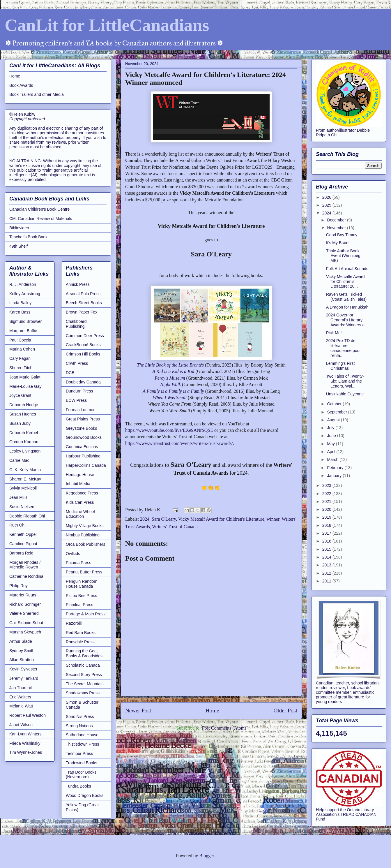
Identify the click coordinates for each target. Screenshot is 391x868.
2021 (327, 501)
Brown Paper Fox (82, 312)
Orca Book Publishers (85, 544)
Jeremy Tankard (24, 678)
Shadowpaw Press (83, 693)
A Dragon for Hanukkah (347, 307)
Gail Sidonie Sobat (26, 623)
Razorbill (74, 623)
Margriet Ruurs (23, 595)
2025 (327, 205)
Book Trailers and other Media (37, 94)
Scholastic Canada (83, 665)
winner (273, 519)
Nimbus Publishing (83, 535)
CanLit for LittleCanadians (107, 25)
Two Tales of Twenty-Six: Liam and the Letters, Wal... (345, 381)
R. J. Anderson (23, 284)
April (332, 452)
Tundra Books (78, 786)
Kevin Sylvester (23, 669)
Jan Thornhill (21, 688)
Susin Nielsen (22, 507)
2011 (327, 581)
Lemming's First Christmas (340, 366)
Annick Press (78, 284)
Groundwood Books (84, 437)
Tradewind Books (82, 763)
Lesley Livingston (25, 451)
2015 (327, 549)
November (337, 228)
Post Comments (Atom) (224, 728)
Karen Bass (20, 312)
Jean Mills (18, 497)
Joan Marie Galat (25, 377)
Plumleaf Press (79, 605)
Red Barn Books (81, 633)
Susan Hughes (23, 414)
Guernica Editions (82, 447)
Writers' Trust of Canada (175, 527)
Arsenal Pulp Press (83, 294)
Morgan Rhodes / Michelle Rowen (25, 565)
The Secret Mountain (85, 684)
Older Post (285, 711)
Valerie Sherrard (24, 613)
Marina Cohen (22, 349)
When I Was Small (170, 398)
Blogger (207, 856)
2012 (327, 573)
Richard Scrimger (25, 604)
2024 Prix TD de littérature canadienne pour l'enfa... (343, 348)
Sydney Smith (22, 651)
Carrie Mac (19, 460)
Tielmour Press (79, 753)
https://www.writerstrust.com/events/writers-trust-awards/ (179, 443)
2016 (327, 541)
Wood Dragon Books (85, 795)
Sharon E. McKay (25, 479)
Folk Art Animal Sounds (347, 269)
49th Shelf (18, 246)
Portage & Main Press (86, 614)
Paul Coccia (20, 340)
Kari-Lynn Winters (25, 734)
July (331, 428)
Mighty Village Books (85, 526)
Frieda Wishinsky (25, 743)
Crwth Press (77, 363)
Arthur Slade (21, 641)
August (334, 420)
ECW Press (76, 400)
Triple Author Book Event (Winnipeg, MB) (344, 256)
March (333, 459)
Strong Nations (79, 726)
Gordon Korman (24, 442)
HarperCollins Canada (86, 465)
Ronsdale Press (80, 642)
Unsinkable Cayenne (345, 394)
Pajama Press (78, 563)
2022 (327, 494)
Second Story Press (84, 675)
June (332, 436)
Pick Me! (334, 333)
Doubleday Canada (83, 382)
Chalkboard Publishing (76, 324)
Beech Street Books (84, 303)
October (335, 404)
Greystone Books (81, 428)
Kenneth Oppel (23, 534)
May (331, 444)
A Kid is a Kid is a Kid (173, 371)
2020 (327, 509)
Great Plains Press (83, 419)
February (336, 468)
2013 (327, 565)
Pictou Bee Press (81, 596)
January (335, 476)
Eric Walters (20, 697)
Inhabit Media (78, 484)
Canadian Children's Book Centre (39, 209)
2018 (327, 525)
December (337, 220)
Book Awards (21, 85)
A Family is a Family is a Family (173, 391)
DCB (70, 373)
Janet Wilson (21, 725)
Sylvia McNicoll (23, 488)
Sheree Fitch (21, 368)
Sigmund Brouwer (25, 321)
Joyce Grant (20, 395)
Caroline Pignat (23, 544)
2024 (145, 519)
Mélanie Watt (21, 706)
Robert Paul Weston (28, 715)
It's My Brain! (338, 243)
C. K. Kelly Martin (25, 470)
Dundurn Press (79, 391)
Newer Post (138, 711)
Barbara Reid (21, 553)
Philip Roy (18, 586)
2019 (327, 517)
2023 (327, 485)
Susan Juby (20, 423)
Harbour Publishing (83, 456)
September (337, 412)
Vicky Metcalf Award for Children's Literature (221, 519)
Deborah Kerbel (24, 433)
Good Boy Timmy (342, 235)
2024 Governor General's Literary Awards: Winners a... (347, 320)
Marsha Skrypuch (25, 632)
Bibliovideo (19, 228)
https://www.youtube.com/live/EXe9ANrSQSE (169, 430)
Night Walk (170, 384)
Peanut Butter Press (84, 572)
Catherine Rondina (26, 576)
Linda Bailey (20, 303)
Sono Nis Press (80, 716)
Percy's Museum (170, 378)
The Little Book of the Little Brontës (170, 365)
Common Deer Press (85, 336)
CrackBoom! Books (83, 345)
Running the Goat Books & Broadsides (84, 653)
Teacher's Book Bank (28, 237)
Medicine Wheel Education (80, 514)
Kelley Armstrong (25, 294)
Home (212, 711)
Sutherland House (82, 735)
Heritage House (80, 475)
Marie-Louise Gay (25, 386)
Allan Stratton (22, 660)
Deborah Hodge (24, 405)
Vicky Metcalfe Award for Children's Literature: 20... (345, 281)
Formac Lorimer (80, 410)
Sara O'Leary (164, 519)
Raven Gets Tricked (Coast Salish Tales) (346, 297)
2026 (327, 197)
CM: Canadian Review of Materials (41, 219)
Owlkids (73, 554)
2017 (327, 533)
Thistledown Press (82, 744)
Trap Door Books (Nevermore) (81, 775)
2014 (327, 557)
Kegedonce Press (82, 493)
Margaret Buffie (23, 331)
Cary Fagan (20, 358)
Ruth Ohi (17, 525)
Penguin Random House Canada (82, 584)
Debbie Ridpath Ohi (27, 516)
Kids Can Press (80, 502)
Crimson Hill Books (83, 354)
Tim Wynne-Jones (26, 752)
